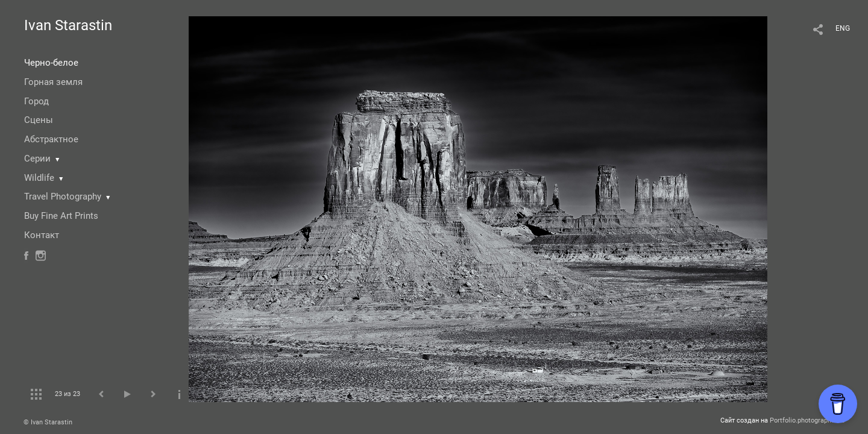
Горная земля (53, 82)
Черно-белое (51, 63)
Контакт (42, 235)
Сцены (39, 120)
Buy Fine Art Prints (61, 216)
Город (36, 101)
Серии (37, 159)
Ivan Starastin (68, 25)
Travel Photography (63, 197)
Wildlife (39, 178)
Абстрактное (51, 139)
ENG (843, 28)
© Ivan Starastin (48, 422)
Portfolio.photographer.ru (807, 420)
